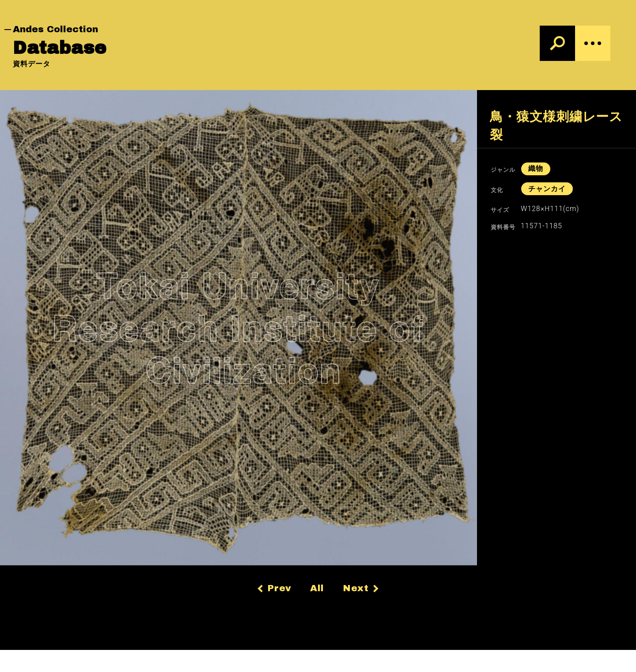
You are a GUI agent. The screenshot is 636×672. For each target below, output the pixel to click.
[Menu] (593, 43)
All (317, 588)
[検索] (557, 43)
